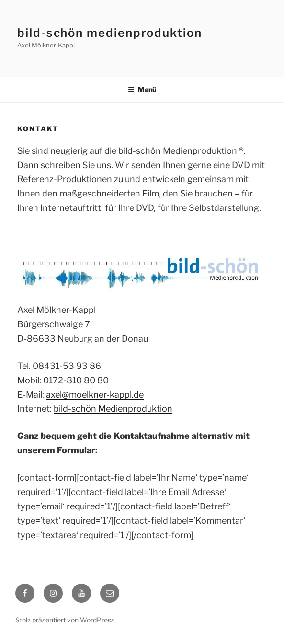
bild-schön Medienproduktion (113, 408)
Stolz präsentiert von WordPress (65, 620)
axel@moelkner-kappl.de (95, 395)
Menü (142, 89)
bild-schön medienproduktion (110, 33)
